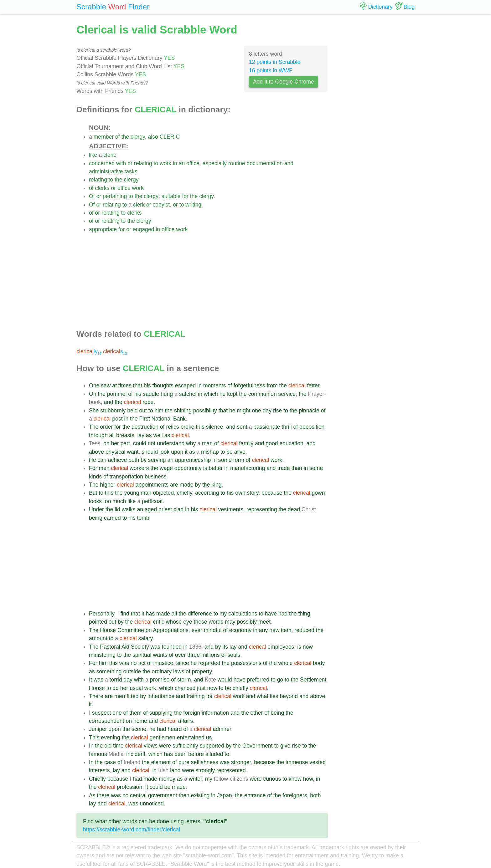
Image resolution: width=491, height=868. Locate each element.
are (174, 485)
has (150, 614)
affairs (186, 721)
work (165, 163)
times (125, 385)
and (289, 163)
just (201, 688)
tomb (143, 518)
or (130, 163)
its (225, 647)
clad (178, 509)
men (104, 468)
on (106, 443)
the (125, 137)
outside (132, 671)
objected (163, 493)
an (182, 163)
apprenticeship (193, 460)
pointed (98, 622)
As (92, 795)
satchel (188, 394)
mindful (213, 630)
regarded (209, 663)
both (134, 460)
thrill (287, 427)
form (239, 460)
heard (175, 729)
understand (171, 443)
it (186, 452)
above (96, 452)
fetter (313, 385)
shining (183, 411)
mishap (210, 452)
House (108, 630)
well (158, 435)
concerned (102, 163)
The (94, 427)
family (246, 443)
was (155, 647)
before (196, 754)
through (98, 435)
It (90, 680)
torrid (116, 680)
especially (215, 163)
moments (214, 385)
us (209, 738)
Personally (102, 614)
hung (167, 394)
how (308, 779)
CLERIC (170, 137)
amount (98, 638)
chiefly (185, 493)
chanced (185, 688)
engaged (144, 229)
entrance (255, 795)
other (257, 713)
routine (237, 163)
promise (160, 680)
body (319, 663)
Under (96, 509)
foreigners (295, 795)
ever (197, 630)
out (143, 411)
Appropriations (171, 630)
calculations (243, 614)
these (201, 622)
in (175, 163)
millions (211, 655)
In (91, 746)
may (230, 622)
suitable (171, 196)
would (225, 680)
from (272, 385)
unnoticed (152, 804)
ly (89, 351)
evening (111, 738)
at (114, 385)
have (271, 614)
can (102, 460)
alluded (214, 754)
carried (112, 518)
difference (200, 614)
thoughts (163, 385)
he (223, 394)
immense (297, 762)
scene (139, 729)
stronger (241, 762)
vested (318, 762)
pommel (117, 394)
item (286, 630)
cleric (110, 155)
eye (188, 622)
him (159, 411)
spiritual (142, 655)
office (193, 163)
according (207, 493)
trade (284, 468)
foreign (192, 713)
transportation (127, 477)
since (183, 663)
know (295, 779)
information (215, 713)
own (240, 493)
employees (281, 647)
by (144, 460)
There (96, 696)
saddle (151, 394)
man (207, 443)
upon (177, 452)
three (194, 655)
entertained (191, 738)
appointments (152, 485)
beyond (289, 696)
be (230, 452)
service (287, 394)
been (181, 754)
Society (140, 647)
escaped (186, 385)
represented (231, 770)
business (155, 477)
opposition (312, 427)
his (147, 385)
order (106, 427)
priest (165, 509)
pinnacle (309, 411)
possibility (205, 411)
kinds (95, 477)
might (244, 411)
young (132, 493)
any (263, 630)
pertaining (115, 196)
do (116, 688)
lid (117, 509)
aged (151, 509)
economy (240, 630)
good (272, 443)
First (144, 419)
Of (92, 196)
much (119, 501)
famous (98, 754)
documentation (264, 163)
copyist (161, 205)
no (134, 663)
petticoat (152, 501)
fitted (132, 696)
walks (129, 509)
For (93, 468)
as (149, 435)
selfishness (205, 762)
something (109, 671)
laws (179, 671)
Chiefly (97, 779)
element (161, 762)
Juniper (98, 729)
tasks (131, 171)
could (140, 443)
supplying (161, 713)
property (202, 671)
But (93, 493)
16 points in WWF (271, 70)
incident (136, 754)
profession (129, 787)
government (163, 795)
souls (234, 655)
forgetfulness (249, 385)
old (108, 746)
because (272, 493)
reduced (304, 630)
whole (286, 663)
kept (232, 394)
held (132, 411)
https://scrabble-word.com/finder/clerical (132, 830)
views (151, 746)
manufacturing (248, 468)
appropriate (103, 229)
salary (145, 638)
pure (184, 762)
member (104, 137)
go (280, 680)
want (133, 452)
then (184, 795)
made (187, 485)
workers (139, 468)
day (267, 411)
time (118, 746)
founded (172, 647)
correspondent (106, 721)
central (138, 795)
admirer (222, 729)
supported (212, 746)
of (118, 137)
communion (263, 394)
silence (215, 427)
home (140, 721)
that (138, 385)
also (153, 137)
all (112, 435)
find (125, 614)
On (93, 394)
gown (318, 493)
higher (108, 485)
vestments (231, 509)
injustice (163, 663)
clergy (138, 137)
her (115, 443)
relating (143, 163)
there (103, 795)
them (135, 713)
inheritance (161, 696)
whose (174, 622)
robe (148, 402)
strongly (205, 770)
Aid (125, 647)
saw (106, 385)
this (200, 427)
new (274, 630)
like (93, 155)
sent (242, 427)
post (117, 419)
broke (187, 427)
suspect (102, 713)
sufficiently (185, 746)
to (156, 163)
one (256, 411)
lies (274, 696)
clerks (102, 188)
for (185, 196)
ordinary (162, 671)
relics (173, 427)
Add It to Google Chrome (284, 82)
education (291, 443)
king (216, 485)
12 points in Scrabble (275, 62)
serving (157, 460)
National (162, 419)
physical (116, 452)
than (297, 468)
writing (193, 205)
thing (304, 614)
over (180, 655)
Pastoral (110, 647)
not (152, 443)
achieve (118, 460)
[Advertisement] (208, 277)
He (93, 460)
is (205, 468)
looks (95, 501)
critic (158, 622)
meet (264, 622)
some (225, 460)
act (142, 663)
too (107, 501)
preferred (258, 680)
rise (277, 411)
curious (272, 779)
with (121, 163)
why (191, 443)
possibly (247, 622)
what (263, 696)
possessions (246, 663)
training (196, 696)
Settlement (313, 680)
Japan (225, 795)
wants (160, 655)
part (125, 443)
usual (136, 688)
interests (99, 770)
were (165, 746)
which (211, 394)
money (167, 779)
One (94, 385)
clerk (139, 205)
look (164, 452)
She (94, 411)
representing (262, 509)
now (308, 647)
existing (200, 795)
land (175, 770)
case (110, 762)
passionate (267, 427)
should (150, 452)
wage (166, 468)
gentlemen (163, 738)
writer (195, 779)
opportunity (188, 468)
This (94, 738)
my (223, 614)
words (216, 622)
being (96, 518)
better (216, 468)
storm (184, 680)
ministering (102, 655)
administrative (106, 171)
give (285, 746)
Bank (179, 419)
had (283, 614)
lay (141, 435)
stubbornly (113, 411)
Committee (131, 630)
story (253, 493)
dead (294, 509)
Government (258, 746)
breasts (125, 435)
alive (240, 452)
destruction (145, 427)
